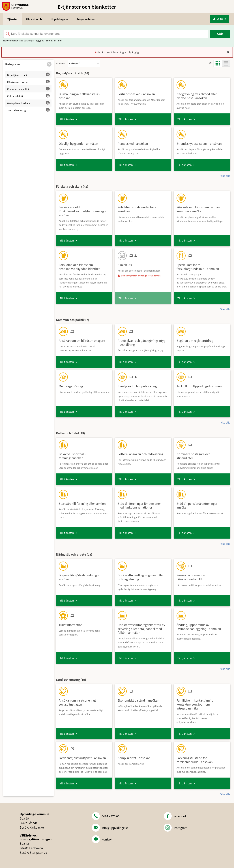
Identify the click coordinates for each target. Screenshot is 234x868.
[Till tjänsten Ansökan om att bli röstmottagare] (83, 339)
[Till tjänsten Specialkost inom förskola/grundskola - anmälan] (202, 265)
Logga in (220, 19)
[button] (49, 64)
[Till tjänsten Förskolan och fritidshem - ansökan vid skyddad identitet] (84, 265)
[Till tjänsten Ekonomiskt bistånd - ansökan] (140, 699)
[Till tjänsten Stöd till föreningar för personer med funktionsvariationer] (143, 504)
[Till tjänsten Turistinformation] (72, 624)
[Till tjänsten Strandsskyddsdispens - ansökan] (200, 142)
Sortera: (61, 63)
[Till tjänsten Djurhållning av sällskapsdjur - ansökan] (84, 95)
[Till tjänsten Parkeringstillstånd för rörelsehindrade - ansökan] (202, 759)
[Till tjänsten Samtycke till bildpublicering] (139, 385)
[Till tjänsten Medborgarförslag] (72, 385)
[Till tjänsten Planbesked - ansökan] (134, 142)
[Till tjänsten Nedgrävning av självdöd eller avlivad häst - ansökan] (202, 95)
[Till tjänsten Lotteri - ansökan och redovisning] (142, 453)
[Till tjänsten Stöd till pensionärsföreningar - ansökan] (202, 504)
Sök (220, 34)
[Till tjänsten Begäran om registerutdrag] (196, 339)
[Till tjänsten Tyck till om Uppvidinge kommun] (200, 385)
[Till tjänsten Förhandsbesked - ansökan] (138, 93)
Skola (49, 41)
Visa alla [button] (225, 176)
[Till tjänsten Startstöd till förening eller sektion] (84, 502)
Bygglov (40, 41)
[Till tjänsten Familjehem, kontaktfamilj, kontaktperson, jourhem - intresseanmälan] (202, 703)
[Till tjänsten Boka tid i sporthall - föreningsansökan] (84, 455)
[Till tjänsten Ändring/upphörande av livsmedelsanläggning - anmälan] (202, 625)
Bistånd (58, 41)
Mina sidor (34, 19)
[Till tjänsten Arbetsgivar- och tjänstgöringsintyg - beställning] (143, 341)
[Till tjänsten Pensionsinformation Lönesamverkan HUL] (202, 576)
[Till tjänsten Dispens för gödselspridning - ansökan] (84, 576)
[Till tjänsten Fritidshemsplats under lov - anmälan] (143, 208)
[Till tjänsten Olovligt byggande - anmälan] (80, 142)
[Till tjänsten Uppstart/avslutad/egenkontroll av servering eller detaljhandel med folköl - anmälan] (143, 627)
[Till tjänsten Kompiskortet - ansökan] (135, 757)
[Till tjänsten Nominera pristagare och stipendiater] (202, 455)
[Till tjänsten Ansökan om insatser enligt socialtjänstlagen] (84, 701)
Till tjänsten (67, 119)
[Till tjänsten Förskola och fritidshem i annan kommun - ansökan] (202, 208)
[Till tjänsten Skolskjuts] (126, 263)
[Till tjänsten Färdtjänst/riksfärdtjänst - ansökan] (84, 757)
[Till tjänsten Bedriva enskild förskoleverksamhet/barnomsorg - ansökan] (84, 210)
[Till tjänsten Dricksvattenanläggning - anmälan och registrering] (143, 576)
